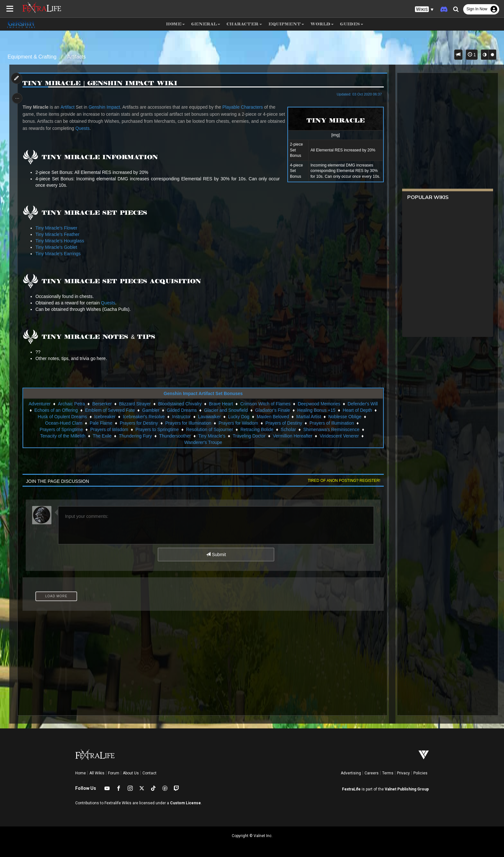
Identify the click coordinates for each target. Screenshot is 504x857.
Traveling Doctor (249, 436)
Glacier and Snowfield (226, 410)
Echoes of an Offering (56, 410)
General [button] (206, 24)
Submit (216, 555)
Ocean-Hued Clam (64, 423)
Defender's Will (363, 404)
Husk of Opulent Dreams (62, 417)
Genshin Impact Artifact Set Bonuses (203, 393)
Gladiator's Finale (272, 410)
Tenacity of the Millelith (63, 436)
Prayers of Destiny (283, 423)
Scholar (288, 429)
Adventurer (39, 404)
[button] (424, 9)
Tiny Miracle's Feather (59, 234)
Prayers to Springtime (157, 429)
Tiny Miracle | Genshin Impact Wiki (102, 83)
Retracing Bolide (257, 429)
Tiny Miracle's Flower (58, 228)
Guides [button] (352, 24)
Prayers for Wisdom (238, 423)
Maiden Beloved (273, 417)
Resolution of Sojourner (209, 429)
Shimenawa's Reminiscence (331, 429)
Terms (388, 773)
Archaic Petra (71, 404)
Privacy (403, 773)
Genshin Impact (106, 107)
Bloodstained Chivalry (180, 404)
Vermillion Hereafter (292, 436)
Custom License (185, 803)
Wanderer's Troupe (203, 442)
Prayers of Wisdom (109, 429)
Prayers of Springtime (61, 429)
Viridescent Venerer (339, 436)
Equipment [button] (286, 24)
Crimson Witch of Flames (265, 404)
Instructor (181, 417)
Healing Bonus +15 (316, 410)
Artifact (69, 107)
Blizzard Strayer (135, 404)
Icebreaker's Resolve (144, 417)
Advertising (351, 773)
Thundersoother (175, 436)
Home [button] (175, 24)
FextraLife (351, 789)
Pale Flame (101, 423)
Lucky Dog (239, 417)
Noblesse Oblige (345, 417)
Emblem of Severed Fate (110, 410)
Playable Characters (244, 107)
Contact (149, 773)
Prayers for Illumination (188, 423)
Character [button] (244, 24)
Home (81, 773)
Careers (372, 773)
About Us (131, 773)
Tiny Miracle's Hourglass (61, 241)
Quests (102, 128)
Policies (420, 773)
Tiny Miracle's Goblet (58, 247)
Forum (114, 773)
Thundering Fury (135, 436)
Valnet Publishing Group (407, 789)
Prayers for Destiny (139, 423)
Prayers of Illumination (332, 423)
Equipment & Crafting (32, 57)
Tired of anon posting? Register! (342, 481)
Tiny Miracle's (212, 436)
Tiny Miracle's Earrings (60, 254)
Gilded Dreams (181, 410)
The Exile (102, 436)
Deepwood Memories (319, 404)
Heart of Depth (357, 410)
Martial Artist (308, 417)
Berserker (102, 404)
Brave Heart (221, 404)
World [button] (322, 24)
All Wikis (97, 773)
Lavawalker (209, 417)
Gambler (151, 410)
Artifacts (76, 57)
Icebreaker (105, 417)
